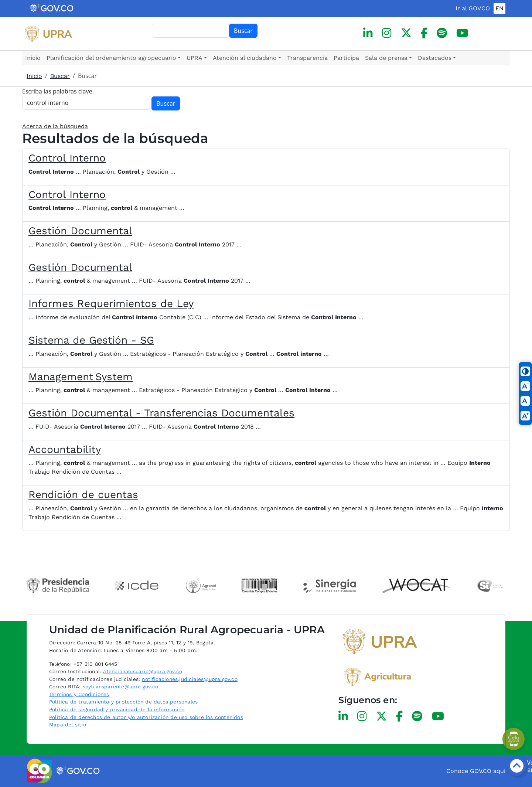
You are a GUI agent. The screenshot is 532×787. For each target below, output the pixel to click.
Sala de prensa (386, 58)
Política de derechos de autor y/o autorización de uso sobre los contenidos (146, 717)
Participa (346, 58)
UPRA (195, 58)
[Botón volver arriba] (516, 766)
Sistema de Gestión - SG (91, 340)
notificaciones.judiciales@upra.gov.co (190, 679)
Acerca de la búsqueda (55, 126)
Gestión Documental (80, 231)
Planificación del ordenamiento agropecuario (111, 58)
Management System (81, 377)
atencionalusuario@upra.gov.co (143, 671)
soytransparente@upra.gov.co (120, 687)
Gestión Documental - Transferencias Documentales (161, 413)
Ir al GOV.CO (473, 8)
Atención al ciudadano (245, 58)
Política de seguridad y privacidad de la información (117, 709)
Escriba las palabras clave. (58, 91)
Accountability (65, 449)
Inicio (33, 58)
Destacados (435, 58)
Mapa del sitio (68, 725)
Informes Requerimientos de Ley (111, 304)
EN (499, 8)
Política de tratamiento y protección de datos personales (123, 702)
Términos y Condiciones (79, 694)
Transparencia (307, 58)
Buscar (243, 31)
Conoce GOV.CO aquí (476, 771)
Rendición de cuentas (83, 495)
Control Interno (67, 158)
